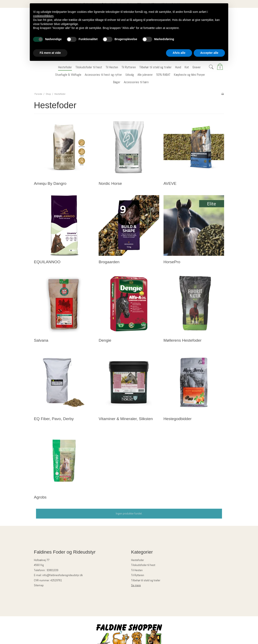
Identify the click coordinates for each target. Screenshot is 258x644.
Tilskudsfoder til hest (143, 565)
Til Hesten (137, 570)
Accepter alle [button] (209, 53)
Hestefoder (137, 560)
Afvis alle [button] (179, 53)
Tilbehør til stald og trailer (146, 580)
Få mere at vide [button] (50, 53)
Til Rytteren (138, 575)
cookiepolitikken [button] (43, 16)
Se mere (136, 585)
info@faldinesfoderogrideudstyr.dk (63, 575)
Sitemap (39, 585)
